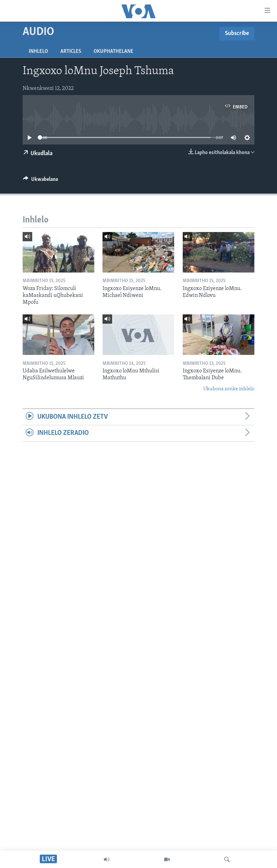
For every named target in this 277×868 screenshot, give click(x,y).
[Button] (40, 181)
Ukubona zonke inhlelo (229, 389)
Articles (71, 51)
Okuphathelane (113, 51)
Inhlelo (38, 51)
